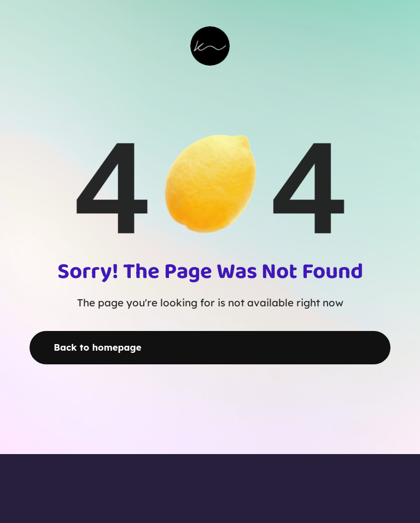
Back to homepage (97, 347)
